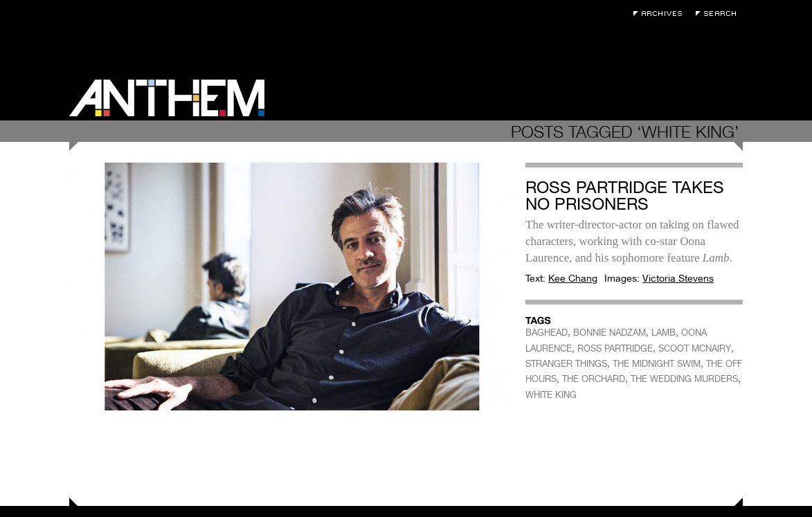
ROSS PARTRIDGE (615, 348)
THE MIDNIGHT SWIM (657, 364)
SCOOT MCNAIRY (695, 348)
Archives (661, 13)
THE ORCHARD (594, 379)
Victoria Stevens (678, 278)
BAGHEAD (547, 333)
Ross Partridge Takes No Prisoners (625, 196)
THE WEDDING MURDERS (684, 379)
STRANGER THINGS (566, 364)
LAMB (664, 333)
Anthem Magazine (167, 98)
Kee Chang (573, 278)
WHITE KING (551, 395)
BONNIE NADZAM (610, 333)
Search (719, 13)
